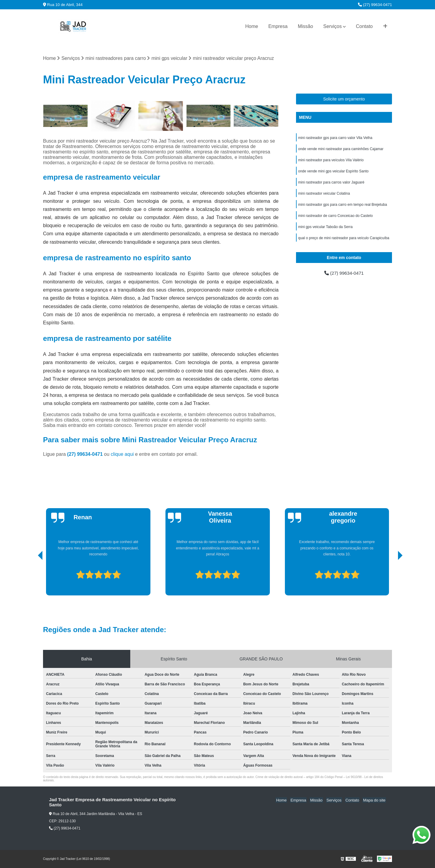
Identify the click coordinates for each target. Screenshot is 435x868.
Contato (364, 26)
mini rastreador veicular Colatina (324, 195)
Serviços (333, 26)
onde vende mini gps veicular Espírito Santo (333, 172)
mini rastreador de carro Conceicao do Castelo (335, 218)
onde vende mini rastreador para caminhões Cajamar (341, 150)
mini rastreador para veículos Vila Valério (331, 161)
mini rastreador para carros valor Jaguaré (331, 184)
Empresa (278, 26)
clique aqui (122, 454)
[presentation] (32, 579)
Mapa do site (375, 800)
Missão (305, 26)
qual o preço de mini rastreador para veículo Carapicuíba (344, 241)
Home (252, 26)
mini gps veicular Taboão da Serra (325, 230)
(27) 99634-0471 (375, 5)
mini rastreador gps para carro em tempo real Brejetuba (342, 207)
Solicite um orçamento (344, 99)
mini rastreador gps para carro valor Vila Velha (335, 138)
